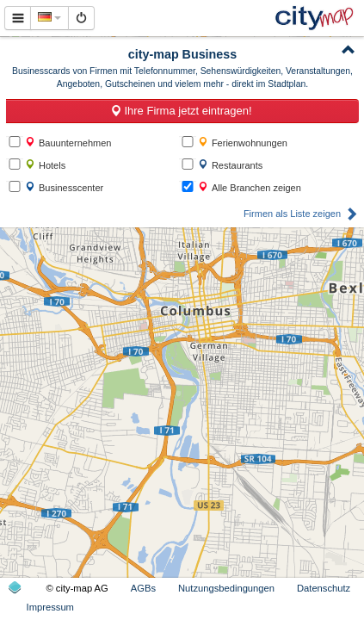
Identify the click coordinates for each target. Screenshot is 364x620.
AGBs (143, 588)
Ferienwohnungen (243, 143)
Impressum (50, 607)
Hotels (45, 165)
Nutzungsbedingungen (226, 588)
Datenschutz (324, 588)
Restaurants (230, 165)
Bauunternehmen (68, 143)
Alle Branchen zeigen (250, 187)
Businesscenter (64, 187)
